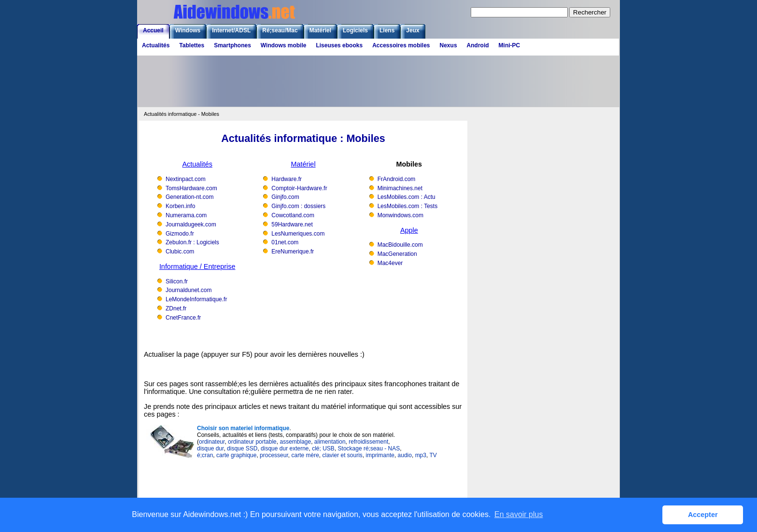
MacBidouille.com (400, 245)
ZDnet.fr (176, 308)
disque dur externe (285, 448)
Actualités (156, 45)
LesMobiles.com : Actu (407, 197)
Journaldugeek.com (191, 224)
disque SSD (242, 448)
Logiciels (355, 30)
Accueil (153, 30)
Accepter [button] (703, 515)
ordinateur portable (252, 442)
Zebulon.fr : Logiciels (192, 242)
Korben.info (180, 206)
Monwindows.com (400, 215)
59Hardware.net (292, 224)
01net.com (285, 242)
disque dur (210, 448)
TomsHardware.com (191, 188)
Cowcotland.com (293, 215)
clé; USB (323, 448)
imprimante (380, 455)
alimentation (330, 442)
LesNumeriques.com (298, 234)
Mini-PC (510, 45)
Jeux (413, 30)
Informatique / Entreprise (197, 266)
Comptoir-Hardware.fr (299, 188)
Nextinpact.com (186, 179)
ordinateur (212, 442)
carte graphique (236, 455)
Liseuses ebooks (339, 45)
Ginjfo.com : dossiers (298, 206)
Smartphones (232, 45)
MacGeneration (397, 254)
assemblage (295, 442)
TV (433, 455)
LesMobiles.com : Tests (408, 206)
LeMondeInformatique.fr (196, 299)
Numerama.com (186, 215)
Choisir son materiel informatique (243, 428)
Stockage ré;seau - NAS (369, 448)
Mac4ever (390, 263)
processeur (274, 455)
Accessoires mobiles (401, 45)
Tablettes (192, 45)
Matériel (320, 30)
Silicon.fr (177, 281)
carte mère (305, 455)
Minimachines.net (400, 188)
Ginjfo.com (285, 197)
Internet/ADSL (231, 30)
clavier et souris (343, 455)
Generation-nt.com (189, 197)
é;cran (205, 455)
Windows (188, 30)
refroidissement (368, 442)
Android (478, 45)
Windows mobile (284, 45)
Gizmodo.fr (180, 234)
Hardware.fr (287, 179)
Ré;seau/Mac (280, 30)
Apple (409, 230)
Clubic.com (180, 252)
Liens (387, 30)
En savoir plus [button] (519, 514)
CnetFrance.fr (183, 318)
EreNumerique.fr (293, 252)
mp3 (421, 455)
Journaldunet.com (189, 290)
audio (405, 455)
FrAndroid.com (397, 179)
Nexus (449, 45)
